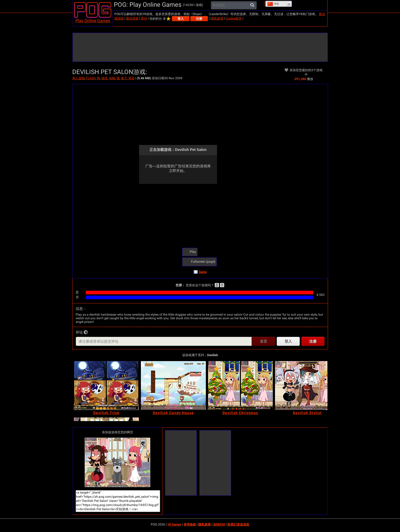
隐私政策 (217, 18)
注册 (199, 19)
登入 (181, 19)
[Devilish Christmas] (240, 385)
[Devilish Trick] (106, 385)
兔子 (124, 78)
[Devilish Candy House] (173, 385)
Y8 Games (174, 524)
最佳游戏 (132, 18)
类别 (144, 18)
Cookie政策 (234, 18)
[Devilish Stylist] (307, 385)
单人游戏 (78, 78)
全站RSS (219, 524)
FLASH (91, 78)
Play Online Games (93, 21)
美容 (132, 78)
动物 (112, 78)
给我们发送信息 (238, 524)
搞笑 (104, 78)
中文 (273, 4)
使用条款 (190, 524)
